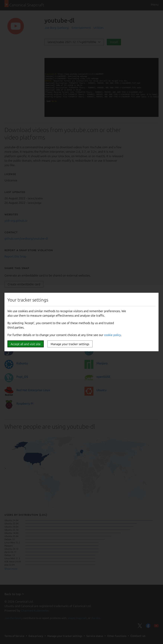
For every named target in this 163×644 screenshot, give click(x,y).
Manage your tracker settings (70, 344)
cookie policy (112, 335)
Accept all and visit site (26, 344)
